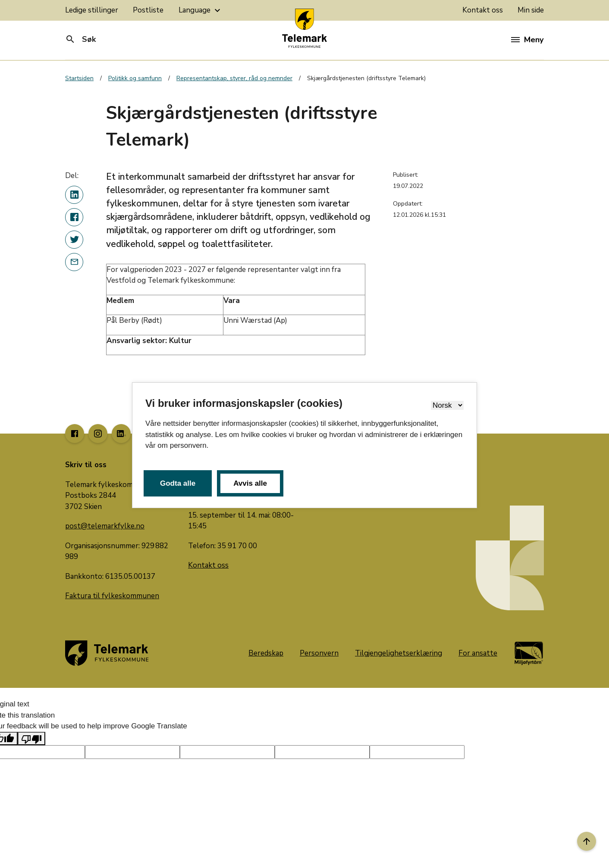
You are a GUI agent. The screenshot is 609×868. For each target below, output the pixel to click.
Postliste (148, 10)
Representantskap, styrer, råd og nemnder (234, 78)
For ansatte (478, 653)
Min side (531, 10)
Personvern (319, 653)
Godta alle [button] (178, 483)
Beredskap (266, 653)
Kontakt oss (483, 10)
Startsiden (79, 78)
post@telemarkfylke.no (105, 526)
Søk (80, 39)
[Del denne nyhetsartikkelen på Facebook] (74, 217)
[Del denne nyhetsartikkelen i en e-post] (74, 262)
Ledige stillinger (92, 10)
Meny (527, 40)
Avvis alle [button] (250, 483)
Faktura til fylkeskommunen (112, 596)
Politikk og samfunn (135, 78)
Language (201, 10)
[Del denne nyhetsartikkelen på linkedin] (74, 195)
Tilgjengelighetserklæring (399, 653)
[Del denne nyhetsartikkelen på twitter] (74, 240)
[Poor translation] (31, 739)
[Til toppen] (587, 841)
